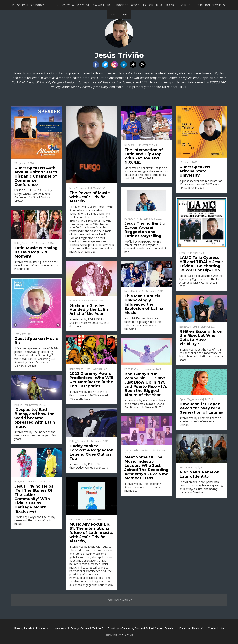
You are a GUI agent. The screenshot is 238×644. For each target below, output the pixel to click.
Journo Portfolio (124, 635)
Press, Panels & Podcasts (31, 5)
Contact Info (119, 14)
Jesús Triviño (119, 55)
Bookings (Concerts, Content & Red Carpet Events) (153, 5)
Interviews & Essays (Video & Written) (83, 5)
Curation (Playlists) (211, 5)
